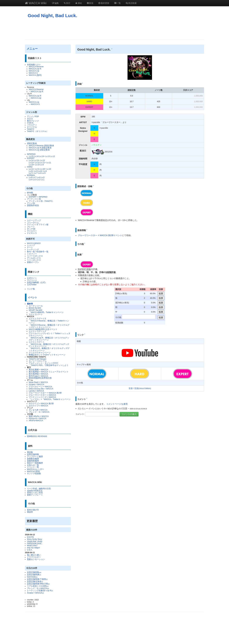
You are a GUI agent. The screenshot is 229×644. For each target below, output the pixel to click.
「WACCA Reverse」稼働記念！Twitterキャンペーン (49, 322)
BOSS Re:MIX (35, 308)
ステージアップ (34, 220)
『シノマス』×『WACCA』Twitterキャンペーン (50, 399)
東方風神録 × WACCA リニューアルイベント (49, 372)
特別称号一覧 (42, 252)
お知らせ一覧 (33, 465)
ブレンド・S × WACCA (39, 412)
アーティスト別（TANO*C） (41, 201)
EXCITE (30, 537)
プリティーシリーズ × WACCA (42, 397)
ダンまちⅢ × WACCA (38, 410)
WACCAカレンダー (35, 469)
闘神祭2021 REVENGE (37, 436)
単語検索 (131, 3)
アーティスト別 (34, 199)
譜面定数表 (32, 143)
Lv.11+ (43, 163)
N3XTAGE (32, 577)
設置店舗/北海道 (35, 582)
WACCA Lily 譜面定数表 (39, 150)
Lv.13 (48, 156)
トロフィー (32, 254)
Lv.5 (44, 173)
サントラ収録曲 (34, 474)
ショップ (31, 245)
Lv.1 (43, 180)
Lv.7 (36, 173)
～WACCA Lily (35, 98)
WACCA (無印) (35, 75)
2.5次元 (30, 123)
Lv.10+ (32, 165)
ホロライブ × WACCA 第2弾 (41, 404)
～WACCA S (34, 104)
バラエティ (32, 125)
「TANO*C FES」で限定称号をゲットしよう (49, 365)
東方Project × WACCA (38, 376)
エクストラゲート (37, 342)
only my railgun (33, 548)
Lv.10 (37, 165)
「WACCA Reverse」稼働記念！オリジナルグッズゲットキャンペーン (49, 326)
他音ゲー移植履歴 (35, 463)
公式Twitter (32, 285)
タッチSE (31, 229)
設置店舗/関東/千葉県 (37, 579)
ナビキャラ (32, 233)
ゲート (30, 247)
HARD (30, 167)
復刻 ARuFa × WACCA (39, 416)
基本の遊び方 (33, 510)
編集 (55, 3)
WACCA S (33, 73)
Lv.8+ (40, 171)
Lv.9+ (31, 171)
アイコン (31, 225)
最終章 (30, 304)
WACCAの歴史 (33, 471)
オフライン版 (42, 225)
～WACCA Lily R (36, 92)
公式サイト (32, 278)
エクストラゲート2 (37, 331)
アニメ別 (31, 203)
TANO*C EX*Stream (38, 359)
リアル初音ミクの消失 (38, 586)
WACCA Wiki (36, 3)
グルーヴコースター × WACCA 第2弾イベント (100, 235)
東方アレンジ (33, 121)
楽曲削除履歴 (33, 461)
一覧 (117, 3)
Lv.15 (31, 156)
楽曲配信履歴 (33, 459)
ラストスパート (36, 314)
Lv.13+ (42, 156)
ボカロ (30, 119)
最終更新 (104, 3)
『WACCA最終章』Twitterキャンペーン (46, 312)
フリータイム (33, 223)
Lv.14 (36, 156)
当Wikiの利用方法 (35, 491)
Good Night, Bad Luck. (52, 16)
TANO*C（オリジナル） (38, 131)
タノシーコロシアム (38, 361)
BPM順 (30, 193)
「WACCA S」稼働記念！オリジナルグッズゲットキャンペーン (49, 349)
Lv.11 (49, 163)
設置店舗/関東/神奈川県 (38, 584)
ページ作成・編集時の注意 (39, 489)
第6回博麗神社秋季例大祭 (40, 378)
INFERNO (31, 154)
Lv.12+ (32, 163)
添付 (67, 3)
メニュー (32, 49)
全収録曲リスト (34, 65)
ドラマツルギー (34, 557)
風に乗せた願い (34, 555)
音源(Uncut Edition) (143, 388)
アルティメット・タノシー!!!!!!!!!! (43, 363)
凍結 (78, 3)
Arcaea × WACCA (37, 384)
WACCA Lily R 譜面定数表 (40, 148)
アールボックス (34, 258)
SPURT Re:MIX (36, 310)
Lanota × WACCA (36, 391)
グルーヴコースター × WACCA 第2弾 (45, 393)
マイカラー (32, 231)
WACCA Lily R (35, 69)
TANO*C (31, 129)
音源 (131, 388)
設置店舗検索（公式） (37, 282)
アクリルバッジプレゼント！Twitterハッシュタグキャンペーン (50, 335)
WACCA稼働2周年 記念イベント (43, 329)
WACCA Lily (34, 71)
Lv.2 (39, 180)
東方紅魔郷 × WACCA (38, 370)
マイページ (32, 280)
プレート (31, 227)
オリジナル (32, 127)
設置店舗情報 (33, 454)
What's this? (32, 546)
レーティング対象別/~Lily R (40, 591)
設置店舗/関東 (34, 575)
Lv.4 (31, 180)
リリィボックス (34, 260)
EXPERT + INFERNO (38, 197)
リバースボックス (35, 256)
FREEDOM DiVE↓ (35, 544)
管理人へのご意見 (35, 493)
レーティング (33, 250)
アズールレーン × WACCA (40, 387)
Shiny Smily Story (35, 539)
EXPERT (31, 158)
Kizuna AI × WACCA (38, 418)
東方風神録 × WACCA (38, 374)
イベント (32, 297)
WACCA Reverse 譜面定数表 (41, 146)
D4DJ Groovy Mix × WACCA (41, 389)
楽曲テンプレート (35, 495)
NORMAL (31, 175)
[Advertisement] (114, 29)
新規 (90, 3)
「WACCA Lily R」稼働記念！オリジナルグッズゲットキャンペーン (49, 339)
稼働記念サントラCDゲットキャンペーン (47, 355)
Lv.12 (53, 156)
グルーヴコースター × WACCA (42, 395)
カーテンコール (36, 306)
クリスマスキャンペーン (40, 353)
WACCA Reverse (36, 67)
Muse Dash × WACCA (38, 382)
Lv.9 (42, 165)
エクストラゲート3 (37, 319)
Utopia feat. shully (35, 541)
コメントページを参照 (117, 404)
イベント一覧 (33, 467)
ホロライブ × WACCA (38, 406)
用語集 (30, 452)
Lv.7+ (31, 173)
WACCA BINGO (34, 243)
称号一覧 (31, 252)
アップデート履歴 (35, 457)
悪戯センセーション (36, 559)
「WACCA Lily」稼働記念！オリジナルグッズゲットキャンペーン (49, 345)
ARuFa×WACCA (36, 421)
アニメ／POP (33, 117)
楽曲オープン (33, 262)
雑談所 (30, 512)
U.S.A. (30, 550)
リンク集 (31, 289)
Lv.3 (35, 180)
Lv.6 (40, 173)
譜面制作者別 (33, 205)
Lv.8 (45, 171)
